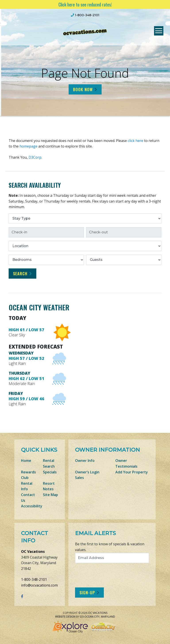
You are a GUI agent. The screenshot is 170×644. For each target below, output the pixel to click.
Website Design (65, 617)
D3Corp (35, 157)
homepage (28, 146)
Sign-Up (87, 593)
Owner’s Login (87, 472)
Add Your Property (132, 472)
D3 (82, 617)
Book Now (83, 89)
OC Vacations (33, 551)
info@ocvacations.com (39, 585)
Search (20, 274)
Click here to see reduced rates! (85, 4)
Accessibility (32, 506)
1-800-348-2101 (34, 579)
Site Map (50, 495)
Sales (79, 478)
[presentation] (112, 575)
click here (135, 141)
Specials (50, 472)
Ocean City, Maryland (100, 617)
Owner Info (85, 461)
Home (26, 461)
